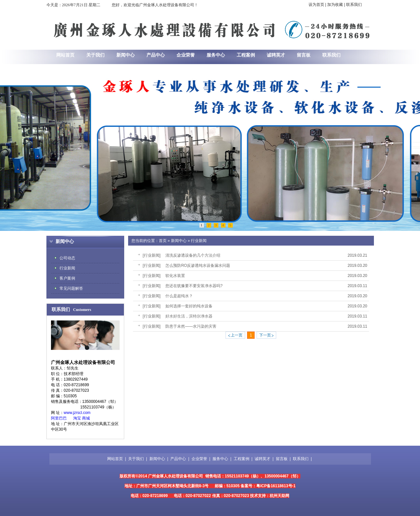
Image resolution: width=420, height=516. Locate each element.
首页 (163, 241)
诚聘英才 (262, 459)
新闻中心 (179, 241)
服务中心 (220, 459)
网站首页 (115, 459)
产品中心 (178, 459)
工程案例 (242, 459)
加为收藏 (335, 5)
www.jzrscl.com (77, 413)
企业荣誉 (199, 459)
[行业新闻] (152, 255)
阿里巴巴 (59, 418)
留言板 (282, 459)
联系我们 (354, 5)
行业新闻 (199, 241)
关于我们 (136, 459)
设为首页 (316, 5)
